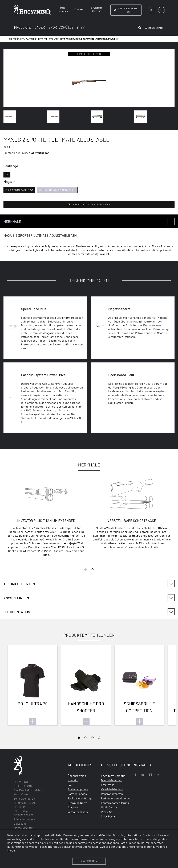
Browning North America (78, 805)
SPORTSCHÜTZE (61, 27)
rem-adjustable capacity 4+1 (57, 190)
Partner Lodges (77, 794)
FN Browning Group (80, 798)
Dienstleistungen (112, 780)
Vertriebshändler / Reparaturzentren (112, 791)
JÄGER (40, 27)
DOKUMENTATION (89, 612)
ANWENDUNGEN (89, 598)
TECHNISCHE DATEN (89, 584)
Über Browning (77, 776)
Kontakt (73, 780)
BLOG (81, 28)
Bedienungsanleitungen (116, 798)
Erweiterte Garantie (113, 776)
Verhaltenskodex (78, 812)
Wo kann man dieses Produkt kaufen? (89, 205)
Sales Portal (108, 816)
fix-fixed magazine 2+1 (19, 190)
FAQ (70, 785)
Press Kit (106, 812)
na (7, 174)
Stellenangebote (78, 789)
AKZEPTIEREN (89, 861)
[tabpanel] (89, 396)
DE (161, 10)
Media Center (109, 807)
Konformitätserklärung (115, 803)
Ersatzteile (108, 785)
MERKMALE (89, 221)
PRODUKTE (22, 27)
